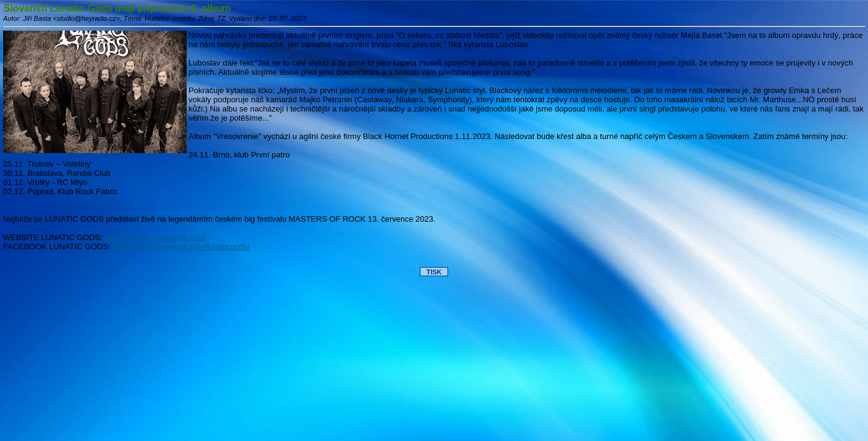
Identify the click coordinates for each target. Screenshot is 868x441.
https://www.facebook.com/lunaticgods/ (181, 247)
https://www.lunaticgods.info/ (155, 237)
